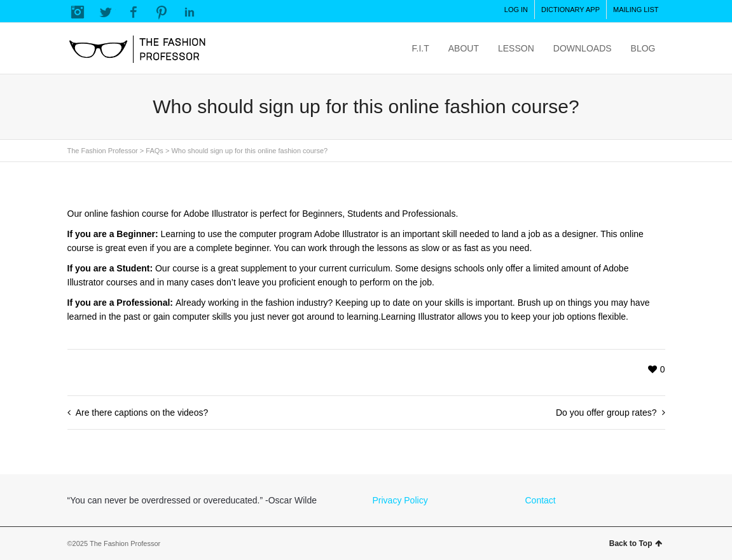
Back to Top (636, 543)
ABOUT (464, 48)
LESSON (516, 48)
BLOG (643, 48)
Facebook (134, 12)
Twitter (106, 12)
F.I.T (421, 48)
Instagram (78, 12)
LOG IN (516, 10)
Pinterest (162, 12)
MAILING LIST (636, 10)
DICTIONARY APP (570, 10)
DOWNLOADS (583, 48)
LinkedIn (190, 12)
